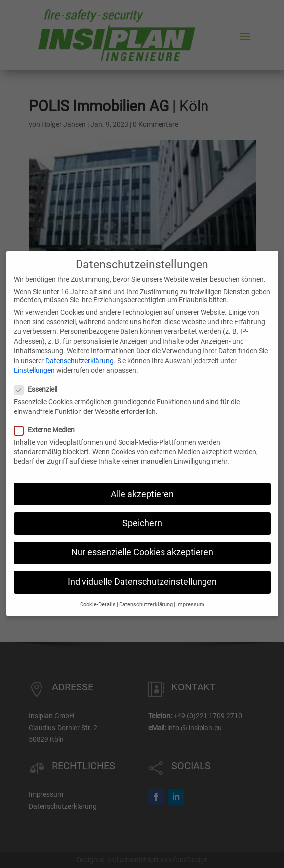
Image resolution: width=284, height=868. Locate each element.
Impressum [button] (190, 593)
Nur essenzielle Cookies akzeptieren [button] (142, 541)
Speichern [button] (142, 511)
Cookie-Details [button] (98, 593)
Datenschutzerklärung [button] (146, 593)
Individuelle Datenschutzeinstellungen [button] (142, 570)
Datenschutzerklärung (80, 349)
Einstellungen (34, 358)
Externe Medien (48, 418)
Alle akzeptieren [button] (142, 482)
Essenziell (40, 377)
